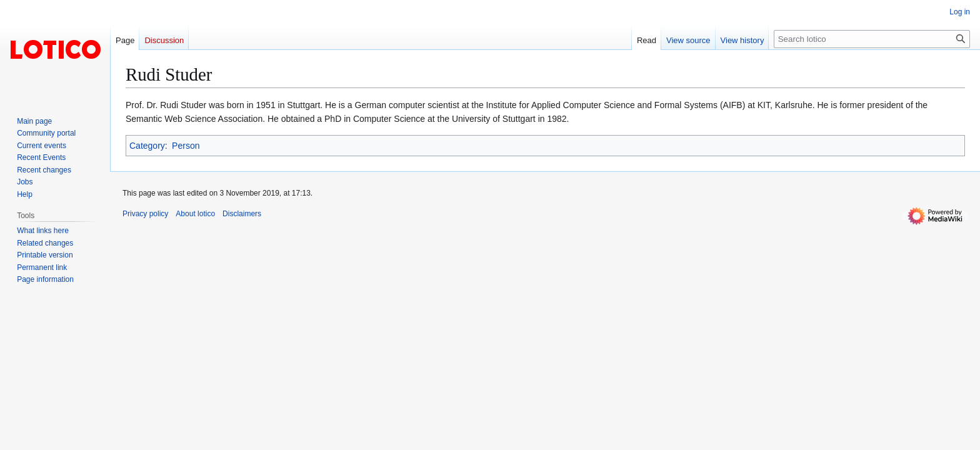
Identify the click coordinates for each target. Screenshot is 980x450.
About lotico (195, 214)
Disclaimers (242, 214)
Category (147, 146)
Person (186, 146)
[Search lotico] (872, 39)
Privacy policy (145, 214)
